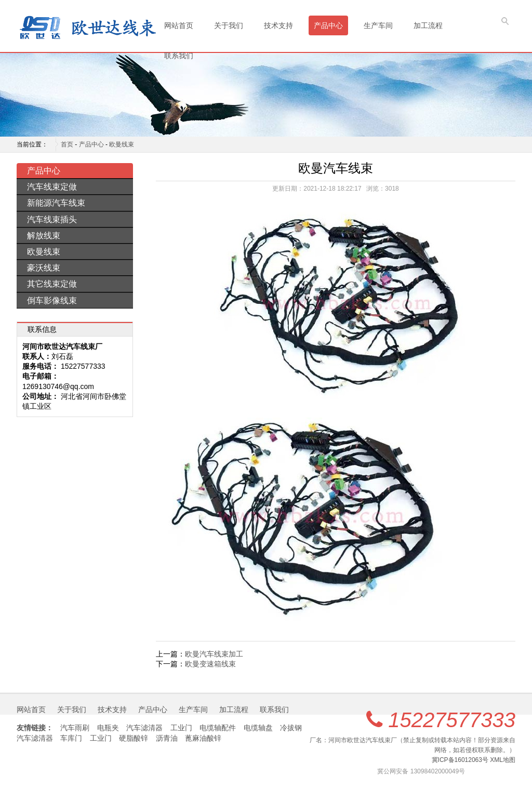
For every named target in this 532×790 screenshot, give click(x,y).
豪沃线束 (44, 268)
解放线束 (44, 236)
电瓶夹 (108, 728)
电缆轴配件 (218, 728)
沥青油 (167, 738)
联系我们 (179, 56)
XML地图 (503, 760)
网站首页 (179, 25)
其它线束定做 (52, 284)
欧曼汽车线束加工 (214, 654)
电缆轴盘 (258, 728)
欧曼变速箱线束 (210, 664)
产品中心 (328, 25)
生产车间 (378, 25)
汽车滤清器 (144, 728)
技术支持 (278, 25)
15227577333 (452, 720)
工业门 (181, 728)
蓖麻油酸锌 (203, 738)
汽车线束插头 (52, 219)
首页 (67, 144)
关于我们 (229, 25)
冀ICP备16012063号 (460, 760)
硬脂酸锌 (134, 738)
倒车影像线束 (52, 300)
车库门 (71, 738)
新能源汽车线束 (56, 203)
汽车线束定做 (52, 187)
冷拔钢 (291, 728)
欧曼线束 (122, 144)
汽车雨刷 (75, 728)
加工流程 (428, 25)
